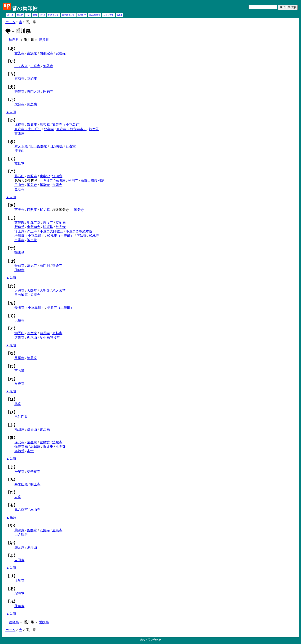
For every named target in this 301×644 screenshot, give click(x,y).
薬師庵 (19, 530)
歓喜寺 (49, 129)
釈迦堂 (19, 227)
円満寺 (48, 91)
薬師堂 (32, 530)
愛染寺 (19, 53)
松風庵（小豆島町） (29, 236)
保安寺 (19, 442)
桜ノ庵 (45, 210)
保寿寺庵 (21, 447)
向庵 (18, 497)
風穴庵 (45, 125)
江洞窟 (57, 176)
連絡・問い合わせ (150, 640)
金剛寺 (57, 185)
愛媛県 (44, 40)
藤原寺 (45, 333)
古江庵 (45, 429)
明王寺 (35, 484)
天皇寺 (19, 320)
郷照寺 (32, 176)
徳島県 (14, 40)
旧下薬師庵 (39, 146)
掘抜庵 (48, 447)
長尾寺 (19, 358)
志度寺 (48, 223)
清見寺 (32, 266)
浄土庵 (19, 231)
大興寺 (19, 290)
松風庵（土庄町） (60, 236)
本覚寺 (61, 447)
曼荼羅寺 (34, 471)
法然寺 (57, 442)
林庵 (18, 404)
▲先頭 (11, 112)
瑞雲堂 (19, 253)
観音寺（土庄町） (28, 129)
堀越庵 (35, 447)
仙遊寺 (19, 270)
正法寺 (82, 236)
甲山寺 (19, 185)
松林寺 (94, 236)
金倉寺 (19, 189)
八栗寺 (45, 530)
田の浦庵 (21, 295)
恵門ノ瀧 (34, 91)
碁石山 (19, 176)
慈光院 (19, 223)
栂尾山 (32, 337)
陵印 (43, 15)
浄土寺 (32, 231)
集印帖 (20, 15)
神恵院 (32, 240)
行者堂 (71, 146)
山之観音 (21, 535)
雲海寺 (19, 79)
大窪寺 (19, 104)
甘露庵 (19, 133)
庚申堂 (45, 176)
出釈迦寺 (34, 227)
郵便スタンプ (68, 15)
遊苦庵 (19, 547)
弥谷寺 (48, 66)
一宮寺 (35, 66)
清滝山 (19, 151)
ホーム (10, 15)
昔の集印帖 (25, 9)
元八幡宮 (21, 510)
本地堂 (19, 451)
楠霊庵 (32, 358)
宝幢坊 (45, 442)
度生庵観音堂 (50, 337)
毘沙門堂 (21, 417)
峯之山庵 (21, 484)
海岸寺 (19, 125)
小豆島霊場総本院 (79, 231)
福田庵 (19, 429)
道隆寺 (19, 337)
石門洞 (45, 266)
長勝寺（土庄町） (60, 308)
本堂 (30, 451)
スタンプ (82, 15)
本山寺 (35, 510)
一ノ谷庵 (21, 66)
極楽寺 (45, 185)
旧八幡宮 (56, 146)
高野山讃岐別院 (92, 180)
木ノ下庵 (21, 146)
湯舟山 (32, 547)
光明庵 (60, 180)
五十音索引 (108, 15)
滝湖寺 (19, 581)
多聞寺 (35, 295)
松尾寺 (19, 471)
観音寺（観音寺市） (71, 129)
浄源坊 (48, 227)
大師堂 (32, 290)
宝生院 (32, 442)
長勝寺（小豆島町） (29, 308)
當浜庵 (32, 53)
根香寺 (19, 383)
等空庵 (32, 333)
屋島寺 (57, 530)
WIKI (119, 15)
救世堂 (19, 163)
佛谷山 (32, 429)
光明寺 (73, 180)
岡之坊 (32, 104)
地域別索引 (95, 15)
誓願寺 (19, 266)
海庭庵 (32, 125)
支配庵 (61, 223)
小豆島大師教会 (51, 231)
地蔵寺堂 (34, 223)
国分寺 (32, 185)
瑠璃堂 (19, 593)
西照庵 (32, 210)
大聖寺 (45, 290)
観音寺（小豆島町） (67, 125)
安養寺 (61, 53)
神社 (35, 15)
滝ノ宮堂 (59, 290)
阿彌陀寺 (46, 53)
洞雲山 (19, 333)
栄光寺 (19, 91)
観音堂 (94, 129)
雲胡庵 (32, 79)
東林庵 (57, 333)
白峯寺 (19, 240)
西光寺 (19, 210)
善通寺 (57, 266)
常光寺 (61, 227)
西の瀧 (19, 371)
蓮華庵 (19, 606)
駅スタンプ (53, 15)
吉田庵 (19, 560)
